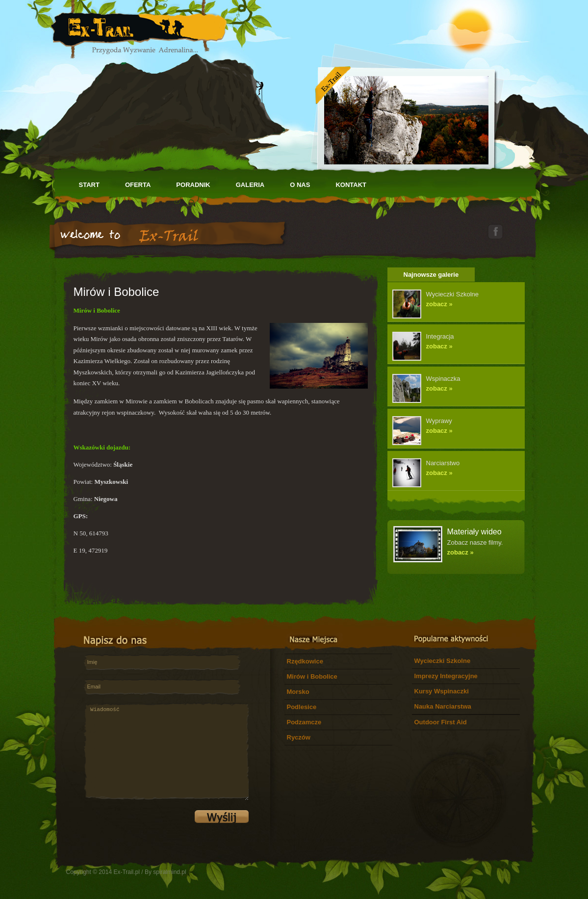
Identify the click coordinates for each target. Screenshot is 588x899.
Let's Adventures (138, 29)
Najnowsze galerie (431, 275)
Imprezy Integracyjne (446, 676)
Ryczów (299, 737)
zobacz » (439, 304)
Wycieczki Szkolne (443, 661)
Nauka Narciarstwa (443, 706)
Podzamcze (304, 722)
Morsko (298, 692)
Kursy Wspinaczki (442, 691)
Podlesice (302, 707)
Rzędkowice (305, 661)
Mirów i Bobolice (312, 676)
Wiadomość (166, 752)
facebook (495, 231)
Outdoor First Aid (441, 722)
